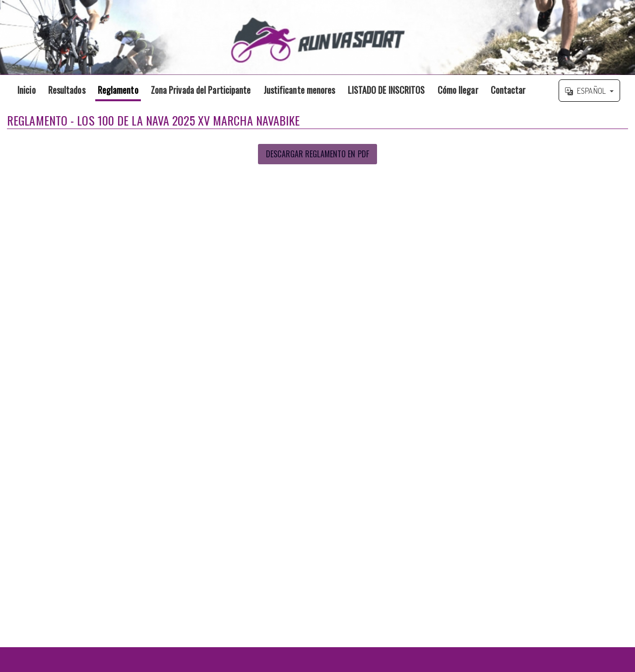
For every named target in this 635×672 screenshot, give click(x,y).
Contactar (508, 90)
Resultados (67, 90)
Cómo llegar (458, 90)
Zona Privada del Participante (201, 90)
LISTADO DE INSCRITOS (386, 90)
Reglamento (118, 90)
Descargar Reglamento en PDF (317, 154)
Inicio (27, 90)
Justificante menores (299, 90)
